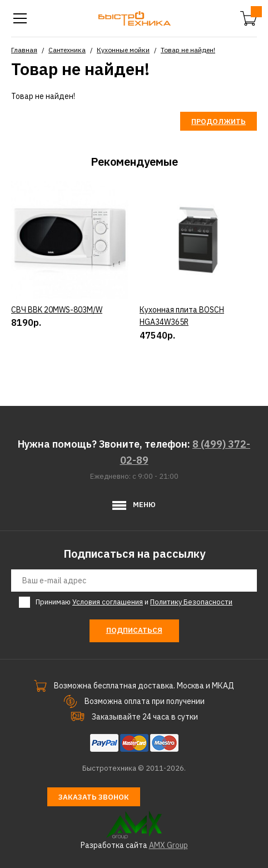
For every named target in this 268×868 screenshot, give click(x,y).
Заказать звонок (94, 797)
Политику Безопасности (191, 602)
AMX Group (168, 845)
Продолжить (219, 121)
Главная (24, 50)
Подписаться (134, 630)
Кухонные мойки (123, 50)
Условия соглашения (108, 602)
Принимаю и (134, 602)
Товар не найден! (188, 50)
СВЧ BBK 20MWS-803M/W (57, 310)
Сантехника (67, 50)
